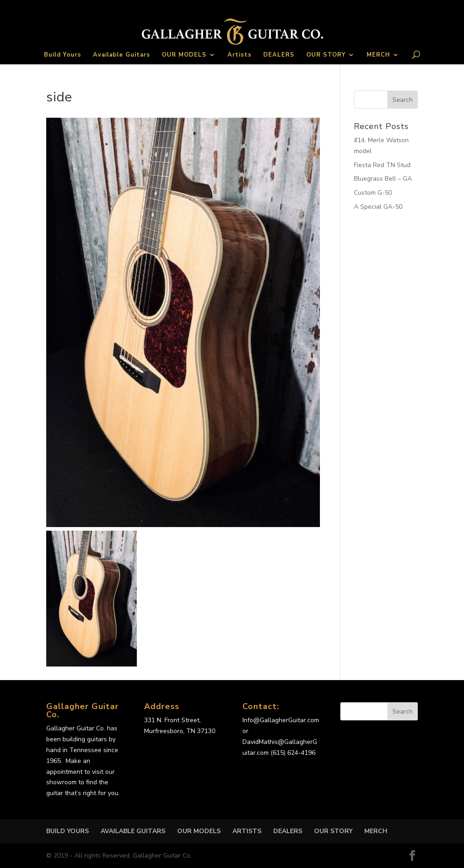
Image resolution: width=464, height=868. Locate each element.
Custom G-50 (373, 193)
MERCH (378, 55)
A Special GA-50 (378, 207)
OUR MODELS (184, 55)
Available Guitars (121, 55)
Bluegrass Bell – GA (383, 179)
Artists (239, 55)
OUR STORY (326, 55)
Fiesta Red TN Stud (382, 165)
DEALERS (279, 55)
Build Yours (63, 55)
